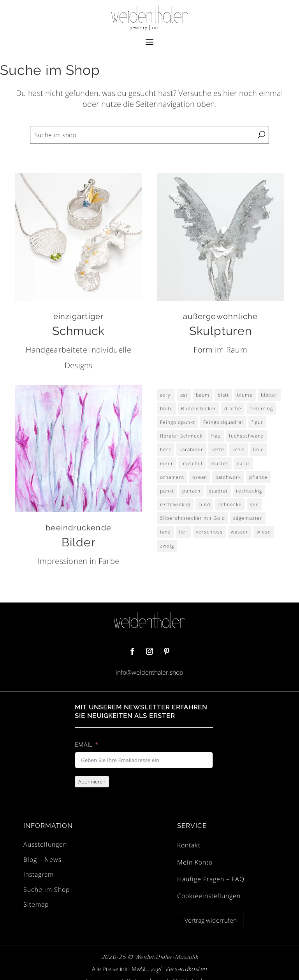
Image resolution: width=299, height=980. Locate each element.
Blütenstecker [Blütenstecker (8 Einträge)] (199, 408)
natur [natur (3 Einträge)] (243, 463)
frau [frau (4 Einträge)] (216, 436)
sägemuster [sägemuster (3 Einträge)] (248, 518)
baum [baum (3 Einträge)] (203, 395)
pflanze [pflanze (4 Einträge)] (258, 477)
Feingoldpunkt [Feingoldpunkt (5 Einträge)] (178, 422)
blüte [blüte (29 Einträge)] (166, 408)
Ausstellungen (45, 844)
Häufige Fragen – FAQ (211, 879)
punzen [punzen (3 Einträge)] (191, 491)
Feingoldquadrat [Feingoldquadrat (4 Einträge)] (223, 422)
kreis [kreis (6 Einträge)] (239, 449)
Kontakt (189, 845)
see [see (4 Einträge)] (254, 504)
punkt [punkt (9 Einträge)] (167, 491)
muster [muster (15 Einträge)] (220, 463)
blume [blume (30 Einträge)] (245, 395)
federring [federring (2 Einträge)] (261, 408)
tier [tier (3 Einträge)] (183, 532)
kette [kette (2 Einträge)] (218, 449)
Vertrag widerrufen (211, 920)
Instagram (39, 874)
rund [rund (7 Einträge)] (204, 504)
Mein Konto (195, 862)
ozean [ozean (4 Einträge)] (200, 477)
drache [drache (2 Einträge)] (233, 408)
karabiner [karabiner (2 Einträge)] (191, 449)
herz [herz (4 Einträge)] (166, 449)
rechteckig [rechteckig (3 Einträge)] (249, 491)
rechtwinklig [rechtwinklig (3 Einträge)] (175, 504)
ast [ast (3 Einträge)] (184, 395)
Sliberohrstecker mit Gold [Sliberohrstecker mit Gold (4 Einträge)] (193, 518)
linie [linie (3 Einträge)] (259, 449)
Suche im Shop (47, 890)
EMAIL (84, 744)
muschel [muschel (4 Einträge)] (192, 463)
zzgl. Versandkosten (178, 969)
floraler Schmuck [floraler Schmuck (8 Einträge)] (181, 436)
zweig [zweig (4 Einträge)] (167, 546)
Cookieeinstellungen (209, 896)
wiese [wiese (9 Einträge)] (264, 532)
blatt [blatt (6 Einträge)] (223, 395)
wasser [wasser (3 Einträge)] (240, 532)
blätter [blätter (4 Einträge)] (269, 395)
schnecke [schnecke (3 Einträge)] (230, 504)
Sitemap (36, 904)
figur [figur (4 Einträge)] (257, 422)
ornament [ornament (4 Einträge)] (172, 477)
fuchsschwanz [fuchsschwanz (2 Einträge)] (246, 436)
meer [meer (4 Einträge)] (167, 463)
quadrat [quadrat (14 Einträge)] (218, 491)
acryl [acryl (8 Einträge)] (166, 395)
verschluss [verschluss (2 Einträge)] (209, 532)
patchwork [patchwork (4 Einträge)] (228, 477)
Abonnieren (92, 782)
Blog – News (42, 859)
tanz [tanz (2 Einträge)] (165, 532)
